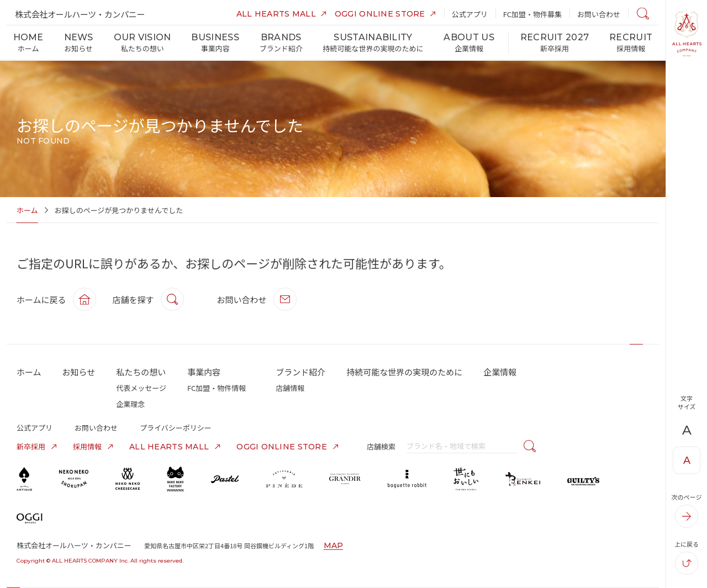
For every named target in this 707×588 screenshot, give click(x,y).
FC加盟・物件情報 (217, 388)
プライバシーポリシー (176, 428)
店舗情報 (290, 388)
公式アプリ (35, 428)
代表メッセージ (141, 388)
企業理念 (130, 404)
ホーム (27, 210)
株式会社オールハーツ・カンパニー (80, 14)
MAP (333, 545)
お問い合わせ (96, 428)
